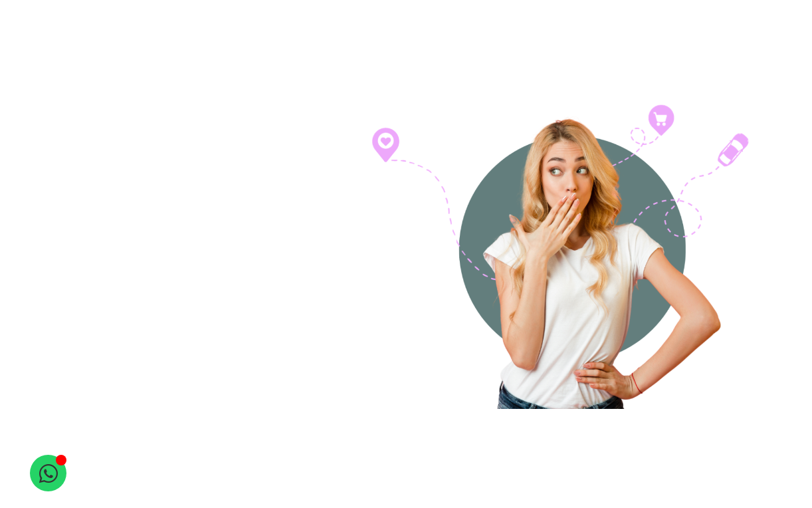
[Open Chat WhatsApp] (48, 473)
